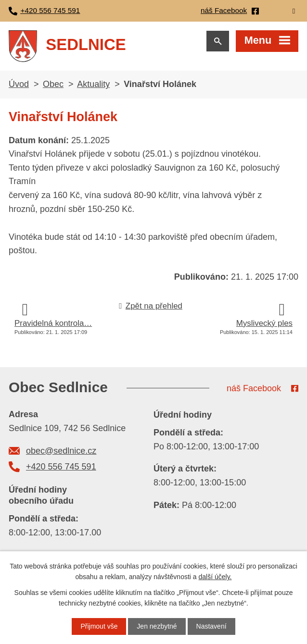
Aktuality (93, 84)
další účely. (215, 577)
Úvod (19, 84)
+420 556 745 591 (61, 467)
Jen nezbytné (157, 626)
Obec (53, 84)
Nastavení (211, 626)
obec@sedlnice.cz (61, 451)
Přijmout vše (99, 626)
